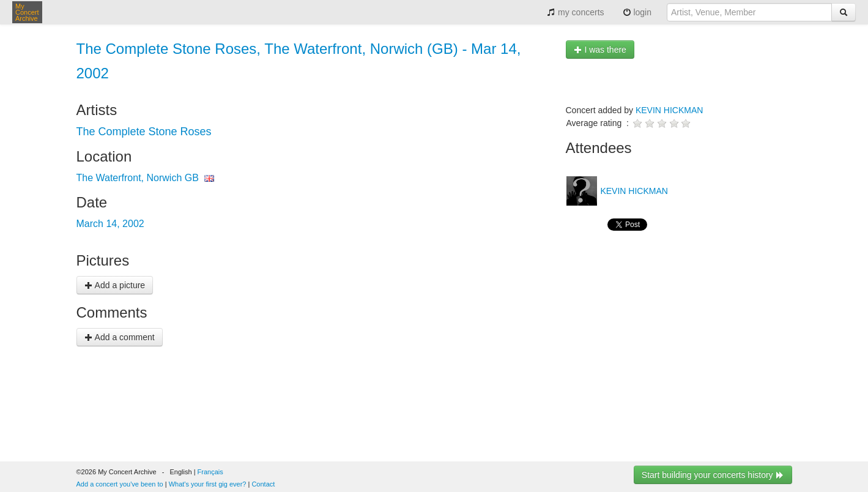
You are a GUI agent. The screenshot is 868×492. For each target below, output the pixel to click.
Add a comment (120, 337)
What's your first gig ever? (208, 484)
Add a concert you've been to (120, 484)
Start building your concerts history (713, 475)
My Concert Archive (27, 12)
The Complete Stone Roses (144, 132)
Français (210, 472)
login (637, 12)
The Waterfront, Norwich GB (138, 178)
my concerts (575, 12)
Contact (263, 484)
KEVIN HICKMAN (669, 110)
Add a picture (115, 285)
